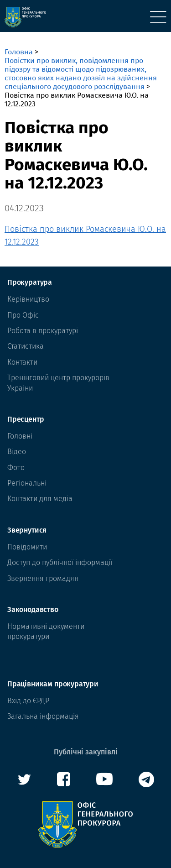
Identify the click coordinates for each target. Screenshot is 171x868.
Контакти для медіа (40, 499)
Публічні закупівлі (86, 752)
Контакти (22, 362)
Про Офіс (23, 315)
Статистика (26, 346)
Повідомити (27, 547)
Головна (19, 52)
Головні (20, 436)
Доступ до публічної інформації (60, 562)
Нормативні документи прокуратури (46, 631)
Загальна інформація (43, 716)
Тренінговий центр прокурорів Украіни (58, 383)
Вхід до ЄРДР (28, 701)
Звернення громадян (43, 578)
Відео (17, 452)
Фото (16, 468)
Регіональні (27, 483)
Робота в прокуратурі (43, 331)
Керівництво (28, 299)
